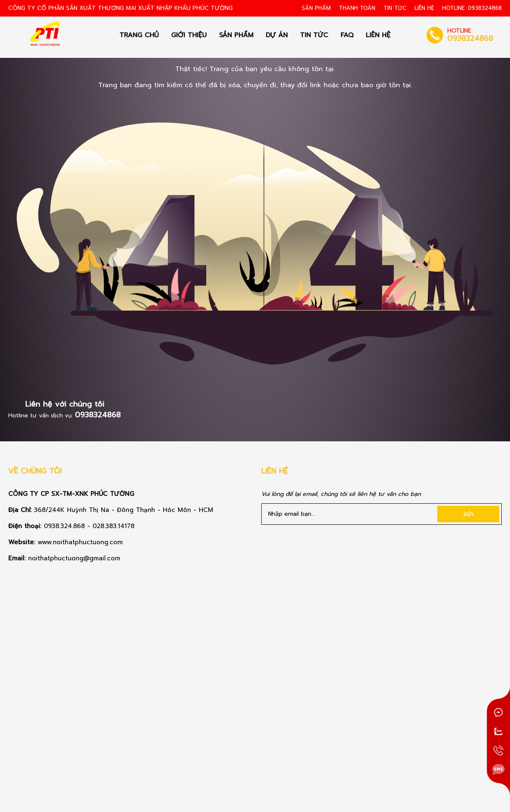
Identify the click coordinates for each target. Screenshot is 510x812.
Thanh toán (357, 8)
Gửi (468, 514)
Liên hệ (424, 8)
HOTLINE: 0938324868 (472, 8)
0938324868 (98, 415)
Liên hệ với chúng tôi (65, 404)
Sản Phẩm (316, 8)
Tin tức (395, 8)
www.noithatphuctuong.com (81, 542)
